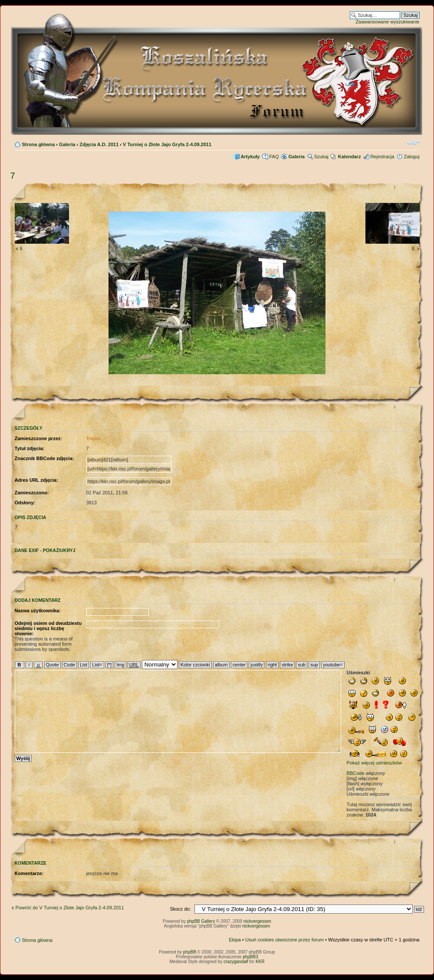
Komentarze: (29, 873)
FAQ (274, 157)
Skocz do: (180, 909)
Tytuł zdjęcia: (30, 448)
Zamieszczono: (32, 493)
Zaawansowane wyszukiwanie (387, 22)
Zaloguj (411, 157)
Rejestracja (382, 157)
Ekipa (235, 940)
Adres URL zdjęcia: (36, 480)
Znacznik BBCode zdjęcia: (44, 458)
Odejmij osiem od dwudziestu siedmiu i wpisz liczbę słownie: (48, 628)
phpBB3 (250, 957)
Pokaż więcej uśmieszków (374, 763)
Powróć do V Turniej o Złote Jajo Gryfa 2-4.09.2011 (70, 908)
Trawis (94, 438)
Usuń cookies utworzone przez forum (284, 940)
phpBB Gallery (201, 921)
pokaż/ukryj (59, 550)
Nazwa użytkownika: (38, 611)
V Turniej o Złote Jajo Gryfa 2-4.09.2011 (167, 144)
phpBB (190, 952)
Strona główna (39, 144)
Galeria (67, 144)
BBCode (356, 773)
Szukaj (321, 157)
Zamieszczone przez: (38, 438)
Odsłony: (25, 503)
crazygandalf (236, 962)
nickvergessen (257, 921)
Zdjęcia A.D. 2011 (99, 144)
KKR (260, 962)
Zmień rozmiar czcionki (413, 143)
